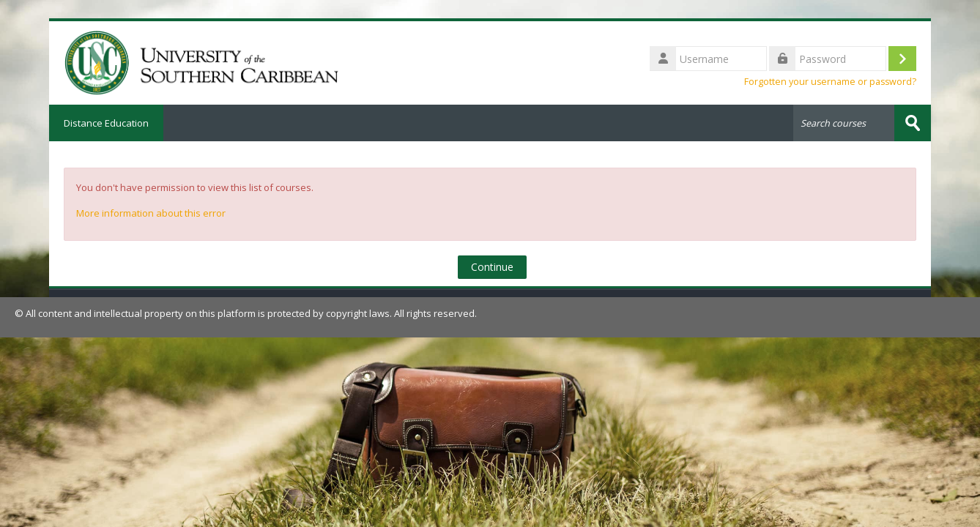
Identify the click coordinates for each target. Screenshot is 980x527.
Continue (492, 267)
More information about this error (151, 213)
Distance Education (106, 123)
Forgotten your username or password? (830, 82)
